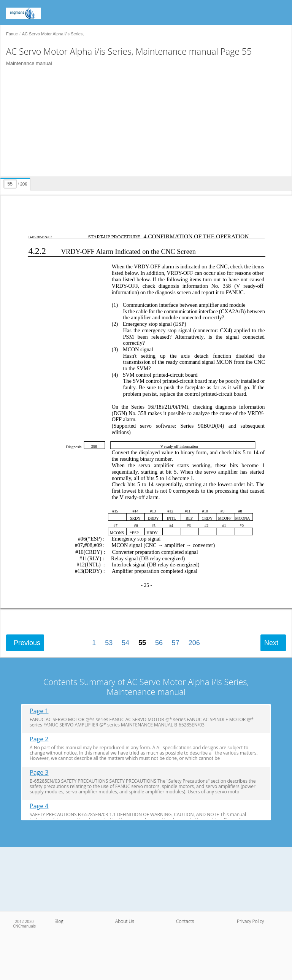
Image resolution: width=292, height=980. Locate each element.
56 (159, 643)
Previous (27, 643)
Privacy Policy (250, 921)
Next (271, 643)
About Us (125, 921)
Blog (59, 921)
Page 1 (39, 711)
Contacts (185, 921)
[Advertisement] (143, 123)
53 (109, 643)
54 (125, 643)
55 (142, 643)
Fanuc (12, 34)
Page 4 (39, 806)
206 (194, 643)
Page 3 (39, 773)
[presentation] (16, 183)
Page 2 (39, 739)
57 (176, 643)
